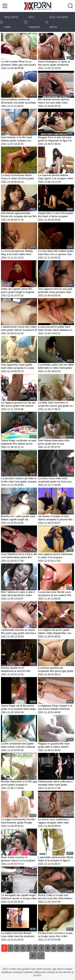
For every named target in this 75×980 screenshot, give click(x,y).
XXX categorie (32, 22)
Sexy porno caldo (9, 22)
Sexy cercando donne (57, 22)
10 (61, 948)
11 (69, 948)
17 (33, 956)
